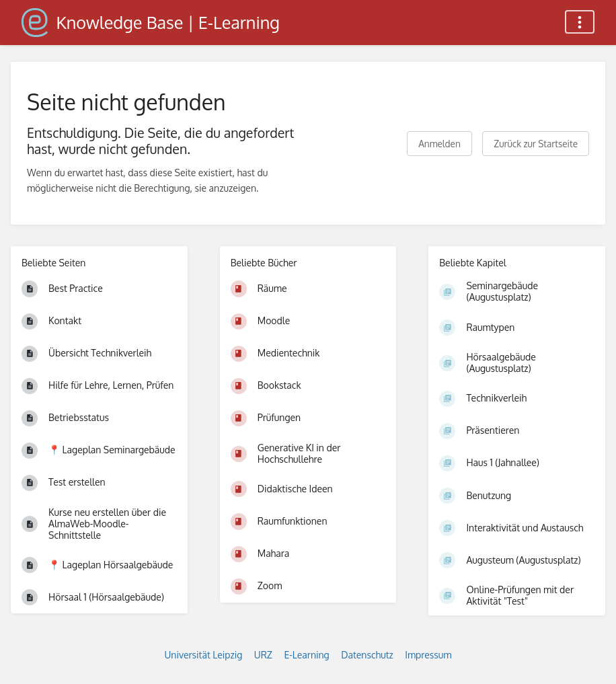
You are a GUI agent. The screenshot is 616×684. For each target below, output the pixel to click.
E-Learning (306, 655)
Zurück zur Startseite (536, 144)
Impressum (428, 655)
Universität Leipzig (204, 655)
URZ (263, 655)
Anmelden (439, 144)
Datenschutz (367, 655)
